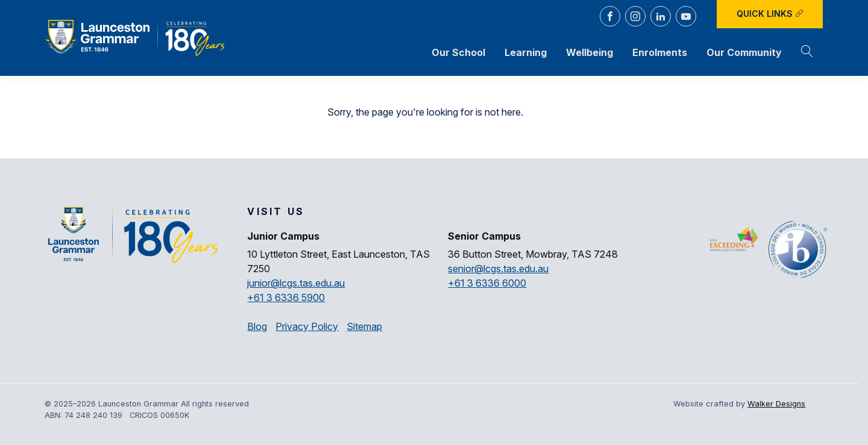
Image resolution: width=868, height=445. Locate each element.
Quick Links (770, 14)
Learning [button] (526, 52)
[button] (807, 52)
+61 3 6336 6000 (487, 283)
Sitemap (364, 326)
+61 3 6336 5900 (286, 297)
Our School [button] (458, 52)
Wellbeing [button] (590, 52)
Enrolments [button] (660, 52)
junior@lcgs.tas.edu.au (296, 283)
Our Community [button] (744, 52)
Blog (257, 326)
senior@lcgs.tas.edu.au (498, 269)
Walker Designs (776, 404)
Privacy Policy (307, 326)
